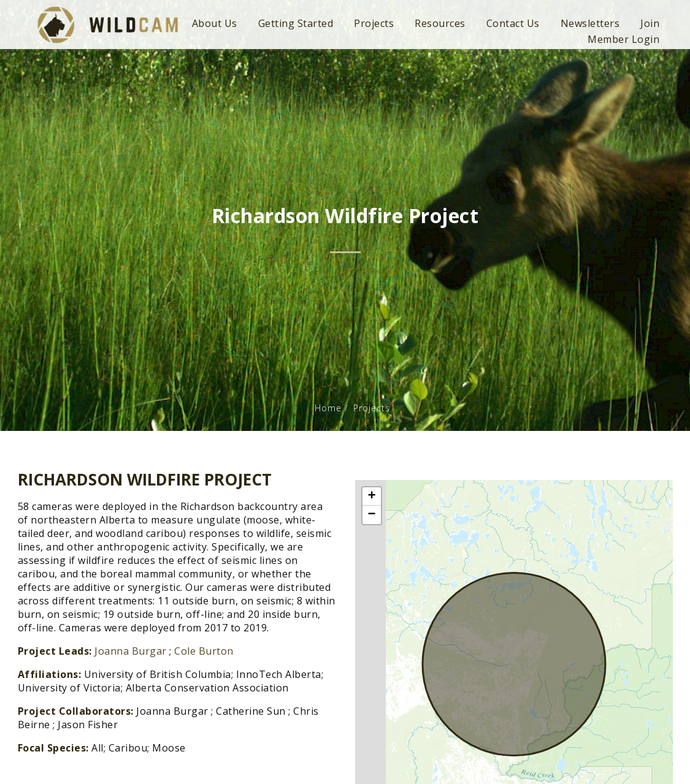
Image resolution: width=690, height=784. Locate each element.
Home (328, 408)
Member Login (623, 39)
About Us (215, 23)
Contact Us (513, 23)
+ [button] (371, 497)
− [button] (371, 515)
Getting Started (296, 23)
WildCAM (108, 25)
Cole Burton (204, 651)
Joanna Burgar (131, 651)
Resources (440, 23)
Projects (374, 23)
